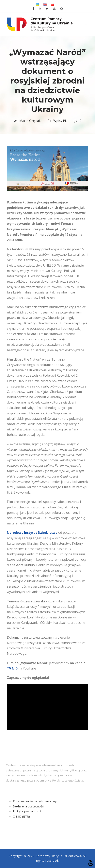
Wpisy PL (60, 121)
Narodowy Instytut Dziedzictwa (32, 533)
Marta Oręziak (30, 121)
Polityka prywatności (27, 811)
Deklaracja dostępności (28, 806)
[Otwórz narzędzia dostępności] (91, 863)
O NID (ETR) (21, 816)
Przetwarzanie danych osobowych (36, 801)
